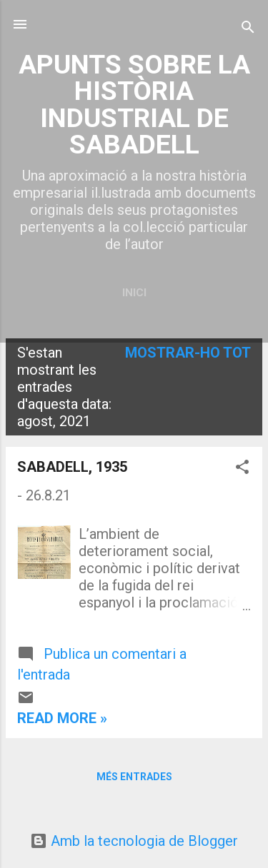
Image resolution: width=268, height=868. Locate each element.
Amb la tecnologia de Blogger (134, 841)
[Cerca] (248, 29)
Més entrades (134, 777)
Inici (134, 293)
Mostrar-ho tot (188, 353)
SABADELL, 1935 (72, 467)
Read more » (62, 718)
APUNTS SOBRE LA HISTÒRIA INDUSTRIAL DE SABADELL (134, 104)
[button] (242, 469)
